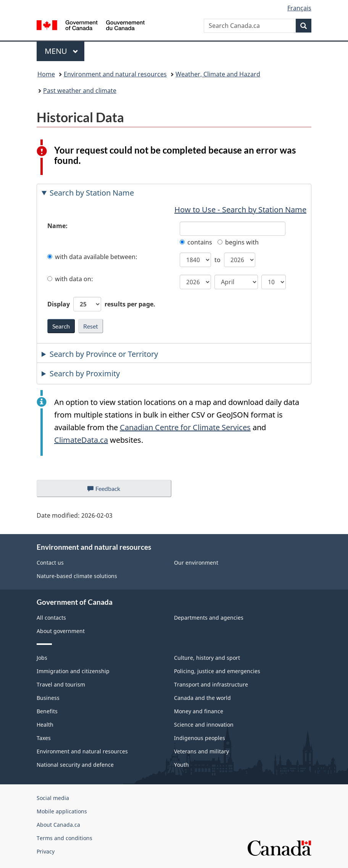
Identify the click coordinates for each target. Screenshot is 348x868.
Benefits (47, 711)
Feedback (112, 491)
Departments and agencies (209, 618)
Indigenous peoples (200, 738)
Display (101, 304)
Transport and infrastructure (211, 684)
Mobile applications (62, 811)
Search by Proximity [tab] (85, 373)
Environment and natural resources (115, 74)
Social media (53, 798)
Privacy (46, 851)
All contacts (51, 618)
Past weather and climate (80, 91)
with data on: (70, 279)
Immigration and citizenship (73, 671)
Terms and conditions (64, 838)
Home (46, 74)
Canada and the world (202, 698)
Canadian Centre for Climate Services (185, 427)
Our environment (196, 563)
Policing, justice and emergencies (217, 671)
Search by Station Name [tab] (92, 193)
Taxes (44, 738)
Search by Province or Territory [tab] (104, 354)
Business (48, 698)
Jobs (42, 658)
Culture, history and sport (207, 658)
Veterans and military (201, 751)
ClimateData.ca (81, 440)
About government (61, 631)
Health (45, 725)
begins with (238, 242)
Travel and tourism (61, 684)
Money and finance (199, 711)
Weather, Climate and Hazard (218, 74)
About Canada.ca (58, 825)
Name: (57, 226)
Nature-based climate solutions (77, 576)
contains (196, 242)
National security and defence (75, 765)
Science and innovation (204, 725)
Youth (181, 765)
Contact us (50, 563)
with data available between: (92, 257)
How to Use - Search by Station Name (240, 210)
